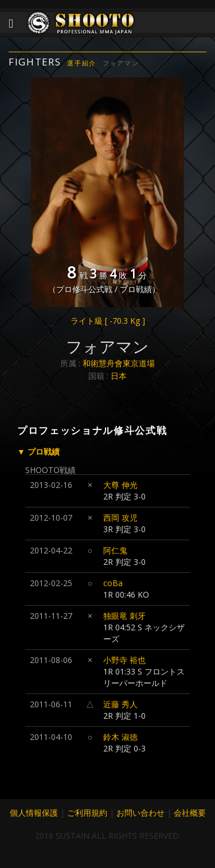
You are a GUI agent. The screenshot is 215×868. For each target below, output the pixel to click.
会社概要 (190, 813)
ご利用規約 (87, 813)
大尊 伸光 (120, 485)
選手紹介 (82, 63)
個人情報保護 (34, 813)
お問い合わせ (140, 813)
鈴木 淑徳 (120, 737)
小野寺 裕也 (124, 660)
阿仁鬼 (115, 550)
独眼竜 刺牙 (124, 616)
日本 (119, 376)
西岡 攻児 (120, 518)
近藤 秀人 (120, 704)
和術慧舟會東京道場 (119, 363)
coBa (113, 583)
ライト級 (108, 321)
